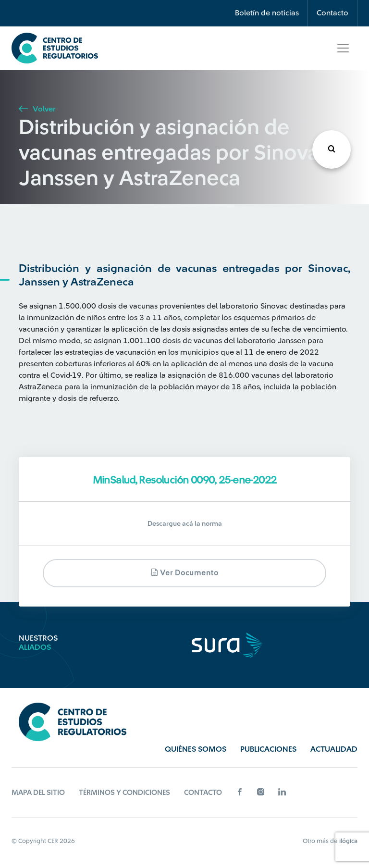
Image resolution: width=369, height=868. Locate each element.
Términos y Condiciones (124, 793)
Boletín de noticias (267, 13)
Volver (37, 109)
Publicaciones (268, 749)
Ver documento (185, 573)
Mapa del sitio (38, 793)
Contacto (332, 13)
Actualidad (334, 749)
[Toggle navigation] (343, 48)
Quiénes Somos (196, 749)
